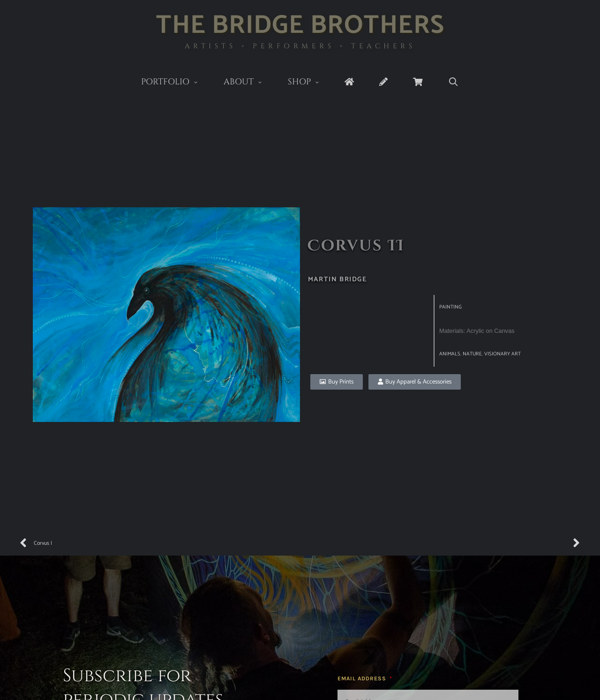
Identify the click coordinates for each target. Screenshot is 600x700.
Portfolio (176, 83)
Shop (310, 83)
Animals (450, 354)
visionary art (502, 354)
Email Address (363, 678)
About (249, 83)
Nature (472, 354)
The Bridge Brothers (300, 26)
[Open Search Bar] (453, 82)
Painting (450, 307)
